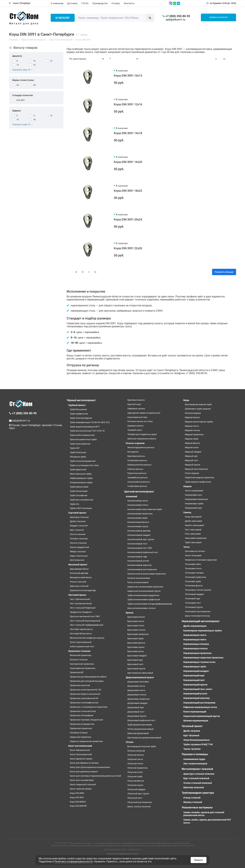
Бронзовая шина (136, 651)
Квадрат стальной (79, 526)
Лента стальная (78, 534)
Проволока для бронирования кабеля (88, 677)
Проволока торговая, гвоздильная (86, 720)
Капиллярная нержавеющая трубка (203, 631)
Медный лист (192, 460)
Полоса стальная (78, 543)
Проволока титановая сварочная (201, 560)
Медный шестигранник (196, 469)
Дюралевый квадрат (138, 703)
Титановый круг (193, 599)
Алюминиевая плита (138, 505)
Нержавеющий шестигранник (199, 703)
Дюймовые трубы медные (198, 409)
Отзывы (116, 3)
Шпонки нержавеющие (196, 721)
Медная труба (192, 439)
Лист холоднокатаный (81, 603)
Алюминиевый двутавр (139, 531)
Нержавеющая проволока (197, 653)
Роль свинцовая (193, 534)
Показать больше (224, 272)
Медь (186, 400)
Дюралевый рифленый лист (141, 720)
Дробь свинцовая (193, 521)
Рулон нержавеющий (195, 712)
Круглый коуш (134, 404)
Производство (100, 3)
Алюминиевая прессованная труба (145, 509)
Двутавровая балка (79, 569)
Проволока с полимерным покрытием (89, 707)
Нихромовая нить (193, 495)
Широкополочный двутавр (83, 590)
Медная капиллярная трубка (199, 422)
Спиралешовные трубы (81, 482)
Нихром (187, 486)
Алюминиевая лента (138, 501)
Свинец (187, 512)
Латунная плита (135, 764)
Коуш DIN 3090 (77, 793)
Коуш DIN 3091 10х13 (128, 76)
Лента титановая (193, 556)
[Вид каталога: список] (224, 59)
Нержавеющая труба (195, 667)
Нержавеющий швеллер (196, 698)
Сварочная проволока (80, 737)
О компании (57, 3)
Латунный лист (135, 798)
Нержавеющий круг (194, 676)
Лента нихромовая (194, 491)
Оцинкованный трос (137, 417)
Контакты (129, 3)
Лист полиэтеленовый (195, 764)
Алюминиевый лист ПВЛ (140, 548)
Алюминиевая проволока (140, 514)
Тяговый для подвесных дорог (142, 434)
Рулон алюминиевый (138, 582)
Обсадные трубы (78, 457)
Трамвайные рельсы (138, 477)
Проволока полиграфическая (84, 703)
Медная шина (192, 447)
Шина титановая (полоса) (197, 616)
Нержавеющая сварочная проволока (203, 658)
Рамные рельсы (135, 469)
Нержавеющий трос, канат (198, 689)
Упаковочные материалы (197, 807)
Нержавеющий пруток (195, 685)
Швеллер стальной (79, 586)
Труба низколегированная (83, 461)
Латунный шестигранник (140, 802)
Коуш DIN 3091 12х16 (128, 104)
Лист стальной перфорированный (87, 625)
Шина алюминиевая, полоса (141, 608)
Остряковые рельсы (137, 460)
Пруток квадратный (79, 547)
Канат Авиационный (80, 750)
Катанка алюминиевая (139, 578)
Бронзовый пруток (136, 669)
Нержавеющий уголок (195, 694)
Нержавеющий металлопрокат (201, 621)
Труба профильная (79, 414)
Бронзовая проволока (138, 634)
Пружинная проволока (81, 728)
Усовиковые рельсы (137, 486)
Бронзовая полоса (136, 630)
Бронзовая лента (136, 621)
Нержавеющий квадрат (196, 671)
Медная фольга (192, 443)
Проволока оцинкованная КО (84, 698)
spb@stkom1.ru (175, 20)
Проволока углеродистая (82, 724)
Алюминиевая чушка (138, 526)
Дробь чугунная (192, 731)
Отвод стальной (192, 798)
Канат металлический (80, 746)
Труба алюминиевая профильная (144, 599)
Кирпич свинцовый (194, 525)
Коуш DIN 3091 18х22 (128, 191)
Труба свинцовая (193, 542)
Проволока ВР (77, 672)
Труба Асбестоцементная (82, 435)
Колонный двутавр (79, 573)
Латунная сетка (135, 772)
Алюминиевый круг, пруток (141, 539)
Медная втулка (192, 417)
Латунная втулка (136, 755)
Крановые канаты (136, 400)
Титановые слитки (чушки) (198, 590)
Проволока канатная (80, 685)
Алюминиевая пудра (194, 759)
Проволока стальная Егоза (83, 711)
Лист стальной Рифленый (83, 608)
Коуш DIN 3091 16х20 (128, 162)
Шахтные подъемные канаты (142, 439)
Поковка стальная (79, 539)
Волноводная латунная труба (142, 746)
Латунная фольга (136, 781)
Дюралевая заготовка (138, 682)
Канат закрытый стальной (83, 784)
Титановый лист (193, 603)
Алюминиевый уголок (138, 561)
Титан (186, 547)
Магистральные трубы (81, 474)
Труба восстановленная (81, 500)
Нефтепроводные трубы (81, 478)
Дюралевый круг (136, 707)
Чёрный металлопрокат (81, 400)
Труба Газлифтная (79, 495)
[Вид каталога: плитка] (216, 59)
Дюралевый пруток (137, 716)
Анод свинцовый (193, 517)
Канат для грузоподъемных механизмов (90, 767)
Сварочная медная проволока (200, 477)
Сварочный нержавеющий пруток (202, 716)
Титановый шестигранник (198, 611)
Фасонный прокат (78, 565)
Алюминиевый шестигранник (142, 569)
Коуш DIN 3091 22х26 (128, 248)
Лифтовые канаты (136, 409)
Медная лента (192, 426)
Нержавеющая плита (195, 640)
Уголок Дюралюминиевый (140, 729)
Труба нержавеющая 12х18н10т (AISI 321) (90, 422)
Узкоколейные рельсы (139, 482)
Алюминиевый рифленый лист (143, 552)
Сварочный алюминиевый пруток (144, 591)
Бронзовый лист (135, 664)
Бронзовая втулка (136, 617)
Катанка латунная (136, 751)
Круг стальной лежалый (196, 778)
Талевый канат (135, 430)
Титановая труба (193, 581)
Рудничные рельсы (137, 473)
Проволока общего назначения (85, 694)
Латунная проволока (137, 768)
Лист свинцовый (193, 530)
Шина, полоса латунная (139, 807)
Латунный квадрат (136, 789)
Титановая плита (193, 568)
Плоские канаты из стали (140, 421)
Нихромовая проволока (196, 499)
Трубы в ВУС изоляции (81, 508)
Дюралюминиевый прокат (140, 677)
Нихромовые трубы (194, 504)
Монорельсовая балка (81, 577)
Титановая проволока (195, 577)
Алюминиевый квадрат (139, 535)
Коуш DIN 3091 (77, 797)
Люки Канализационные (196, 740)
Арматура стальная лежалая (199, 774)
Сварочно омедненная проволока (86, 741)
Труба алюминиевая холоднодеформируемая (150, 604)
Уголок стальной (78, 582)
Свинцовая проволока (196, 538)
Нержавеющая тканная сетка (199, 662)
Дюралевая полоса (137, 695)
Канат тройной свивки (81, 789)
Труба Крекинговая (79, 487)
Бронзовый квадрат (137, 656)
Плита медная (192, 473)
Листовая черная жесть (81, 629)
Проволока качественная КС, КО (86, 690)
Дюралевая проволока (138, 699)
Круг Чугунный (191, 735)
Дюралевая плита (136, 690)
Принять (199, 860)
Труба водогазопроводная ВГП (85, 427)
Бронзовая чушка (136, 647)
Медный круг (191, 456)
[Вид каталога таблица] (232, 59)
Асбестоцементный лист (82, 646)
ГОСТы (85, 3)
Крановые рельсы (136, 456)
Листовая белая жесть (81, 634)
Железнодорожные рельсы (141, 447)
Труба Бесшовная (78, 409)
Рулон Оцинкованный (81, 642)
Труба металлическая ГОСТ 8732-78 (87, 431)
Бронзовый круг (135, 660)
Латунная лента (135, 759)
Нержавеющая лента (195, 635)
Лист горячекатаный (80, 599)
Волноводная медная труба (198, 404)
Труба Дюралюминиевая (140, 725)
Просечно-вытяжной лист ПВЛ (85, 616)
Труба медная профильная (198, 482)
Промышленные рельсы (139, 465)
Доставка (72, 3)
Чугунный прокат (192, 726)
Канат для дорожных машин (84, 772)
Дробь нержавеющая (195, 626)
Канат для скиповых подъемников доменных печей (95, 776)
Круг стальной (77, 530)
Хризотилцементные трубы (83, 439)
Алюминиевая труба (137, 518)
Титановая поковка (194, 573)
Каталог (63, 18)
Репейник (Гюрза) (79, 733)
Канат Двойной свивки (81, 759)
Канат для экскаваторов (82, 780)
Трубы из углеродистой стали (84, 465)
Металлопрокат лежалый (197, 769)
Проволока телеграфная (82, 715)
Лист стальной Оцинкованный (85, 621)
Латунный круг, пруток (138, 794)
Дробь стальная (78, 521)
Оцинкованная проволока (83, 668)
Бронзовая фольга (136, 643)
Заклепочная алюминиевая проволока (147, 574)
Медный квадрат (193, 452)
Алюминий (131, 496)
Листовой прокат (77, 595)
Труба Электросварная (81, 418)
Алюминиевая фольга (138, 522)
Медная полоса (192, 430)
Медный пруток (193, 465)
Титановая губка (193, 564)
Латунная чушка (135, 785)
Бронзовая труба (135, 638)
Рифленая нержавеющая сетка (200, 707)
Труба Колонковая (79, 491)
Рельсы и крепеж (135, 443)
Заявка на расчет (218, 17)
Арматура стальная (79, 517)
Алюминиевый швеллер (139, 565)
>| (95, 272)
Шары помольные (79, 556)
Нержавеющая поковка (196, 644)
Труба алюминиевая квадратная (143, 595)
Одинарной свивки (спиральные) (144, 413)
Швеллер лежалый (194, 787)
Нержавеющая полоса (195, 648)
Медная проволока (194, 434)
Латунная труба (135, 776)
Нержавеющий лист (194, 680)
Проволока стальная (79, 651)
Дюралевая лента (136, 686)
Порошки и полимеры (195, 754)
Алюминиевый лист (137, 544)
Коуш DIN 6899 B (78, 802)
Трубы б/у (74, 504)
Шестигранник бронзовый (140, 673)
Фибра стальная (78, 552)
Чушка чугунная (192, 749)
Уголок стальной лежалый (198, 783)
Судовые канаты (135, 426)
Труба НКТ (75, 448)
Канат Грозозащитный (81, 754)
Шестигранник (77, 560)
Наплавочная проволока (82, 664)
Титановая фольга (194, 586)
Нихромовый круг (193, 508)
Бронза (130, 613)
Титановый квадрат (194, 594)
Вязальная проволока (81, 655)
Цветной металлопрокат (139, 492)
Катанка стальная (79, 660)
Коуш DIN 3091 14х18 (128, 133)
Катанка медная (193, 413)
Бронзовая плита (136, 626)
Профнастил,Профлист (81, 612)
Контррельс (133, 452)
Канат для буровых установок (84, 763)
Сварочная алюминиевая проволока (145, 587)
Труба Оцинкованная (80, 444)
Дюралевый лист (136, 712)
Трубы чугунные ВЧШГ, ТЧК (198, 744)
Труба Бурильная (78, 469)
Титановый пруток (194, 607)
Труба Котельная (78, 452)
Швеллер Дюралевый (138, 733)
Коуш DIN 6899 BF (78, 806)
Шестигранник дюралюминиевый (144, 738)
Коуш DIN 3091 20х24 (128, 219)
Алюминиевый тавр (137, 557)
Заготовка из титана (195, 551)
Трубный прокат (77, 405)
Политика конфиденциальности (122, 854)
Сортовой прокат (77, 513)
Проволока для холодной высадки (87, 681)
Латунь (130, 742)
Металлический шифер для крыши (87, 638)
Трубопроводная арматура (198, 793)
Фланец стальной (193, 802)
